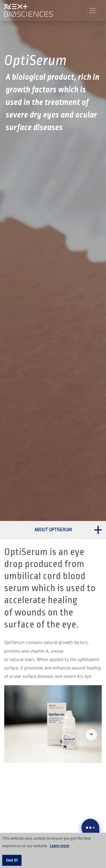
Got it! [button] (12, 860)
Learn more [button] (59, 846)
